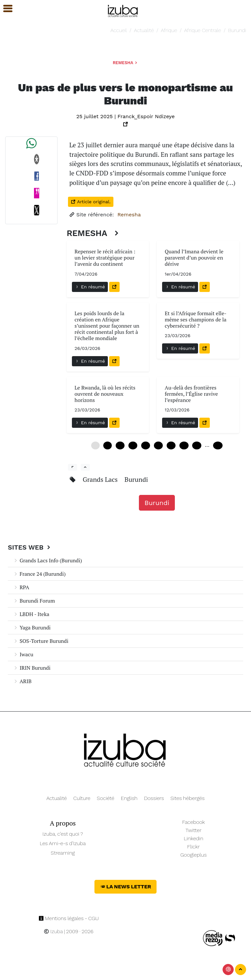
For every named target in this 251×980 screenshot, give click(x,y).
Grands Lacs (101, 479)
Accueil (119, 30)
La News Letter (126, 887)
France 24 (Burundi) (39, 574)
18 (133, 445)
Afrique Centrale (203, 30)
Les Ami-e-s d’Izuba (63, 843)
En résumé (90, 287)
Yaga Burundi (32, 627)
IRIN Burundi (32, 668)
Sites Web (30, 547)
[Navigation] (123, 10)
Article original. (91, 202)
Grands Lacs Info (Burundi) (48, 560)
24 (146, 445)
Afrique (169, 30)
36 (171, 445)
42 (184, 445)
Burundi (237, 30)
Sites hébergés (187, 798)
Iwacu (23, 654)
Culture (82, 798)
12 (120, 445)
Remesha (125, 63)
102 (218, 445)
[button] (5, 9)
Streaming (63, 853)
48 (197, 445)
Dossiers (154, 798)
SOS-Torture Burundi (41, 641)
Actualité (144, 30)
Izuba (53, 931)
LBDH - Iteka (31, 614)
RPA (21, 587)
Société (105, 798)
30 (158, 445)
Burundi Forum (34, 601)
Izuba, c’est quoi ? (63, 834)
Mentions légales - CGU (69, 918)
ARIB (22, 681)
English (129, 798)
